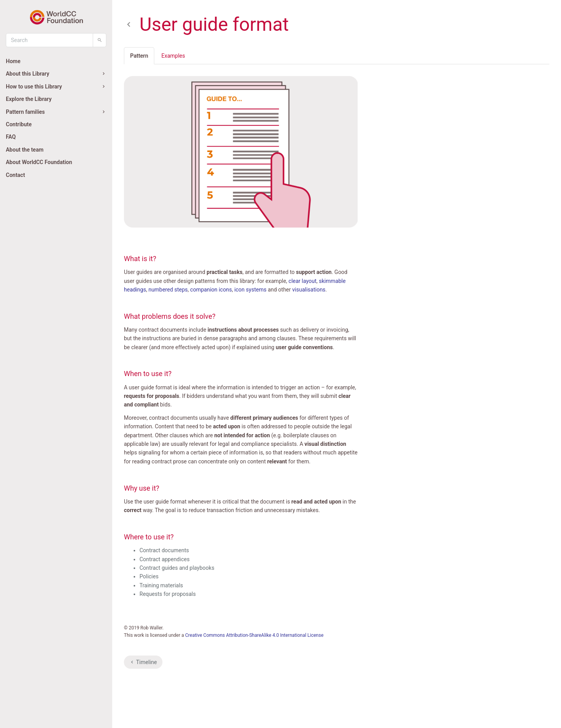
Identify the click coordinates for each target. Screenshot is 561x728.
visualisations (309, 290)
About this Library (56, 74)
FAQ (11, 137)
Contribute (19, 124)
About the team (25, 150)
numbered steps (168, 290)
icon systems (250, 290)
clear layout (303, 281)
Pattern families (56, 112)
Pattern (139, 56)
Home (13, 61)
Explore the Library (29, 99)
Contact (15, 175)
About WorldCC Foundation (39, 162)
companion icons (211, 290)
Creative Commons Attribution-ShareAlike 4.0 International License (254, 635)
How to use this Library (56, 87)
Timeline (143, 662)
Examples (173, 56)
